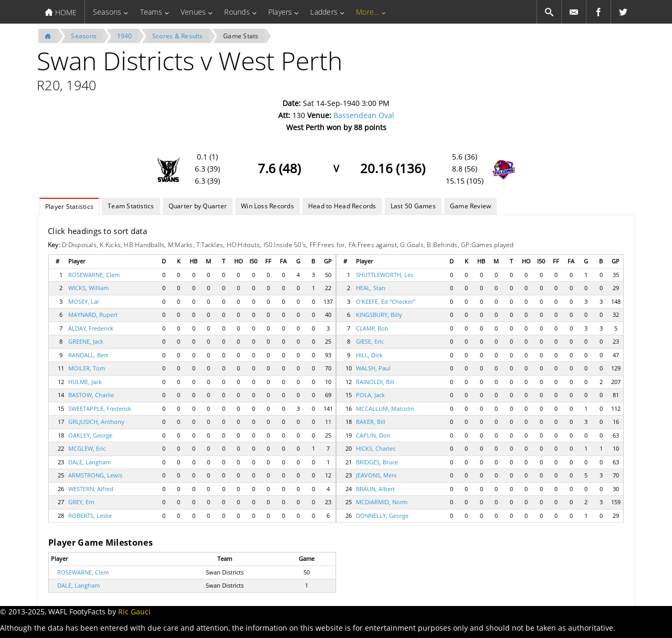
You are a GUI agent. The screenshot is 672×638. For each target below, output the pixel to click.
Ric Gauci (134, 612)
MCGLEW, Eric (87, 448)
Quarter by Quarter (198, 206)
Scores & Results (178, 36)
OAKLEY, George (90, 435)
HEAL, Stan (371, 288)
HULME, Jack (85, 382)
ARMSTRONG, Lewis (95, 475)
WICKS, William (88, 288)
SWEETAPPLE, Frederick (100, 408)
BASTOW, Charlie (91, 395)
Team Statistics (131, 206)
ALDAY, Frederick (91, 328)
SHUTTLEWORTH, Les (385, 275)
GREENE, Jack (86, 341)
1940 (125, 36)
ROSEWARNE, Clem (94, 275)
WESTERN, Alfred (91, 489)
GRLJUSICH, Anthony (96, 422)
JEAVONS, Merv (376, 475)
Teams (151, 12)
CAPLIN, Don (373, 435)
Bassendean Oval (364, 115)
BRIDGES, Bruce (377, 462)
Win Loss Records (267, 206)
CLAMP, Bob (372, 328)
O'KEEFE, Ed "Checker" (386, 301)
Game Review (471, 206)
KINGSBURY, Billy (379, 315)
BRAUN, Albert (375, 489)
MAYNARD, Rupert (93, 315)
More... (367, 12)
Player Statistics (69, 206)
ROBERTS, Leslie (90, 515)
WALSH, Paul (373, 368)
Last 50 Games (413, 206)
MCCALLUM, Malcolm (385, 408)
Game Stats (241, 36)
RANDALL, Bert (88, 355)
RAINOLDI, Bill (375, 382)
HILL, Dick (369, 355)
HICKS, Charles (376, 448)
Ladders (324, 12)
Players (280, 12)
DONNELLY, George (382, 515)
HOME (61, 12)
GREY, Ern (81, 502)
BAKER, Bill (371, 422)
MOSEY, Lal (83, 301)
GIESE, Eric (370, 341)
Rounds (237, 12)
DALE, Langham (90, 462)
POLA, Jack (370, 395)
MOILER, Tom (87, 368)
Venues (193, 12)
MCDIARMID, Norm (382, 502)
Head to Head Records (342, 206)
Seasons (107, 12)
